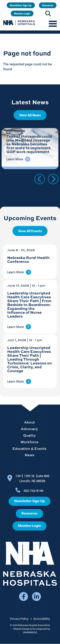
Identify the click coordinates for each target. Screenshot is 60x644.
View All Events (30, 231)
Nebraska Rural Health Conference (28, 259)
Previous (40, 179)
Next (53, 179)
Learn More (16, 272)
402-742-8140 (33, 491)
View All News (30, 115)
